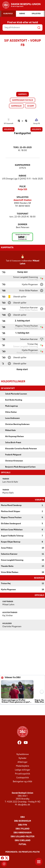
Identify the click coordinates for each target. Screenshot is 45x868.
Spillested (22, 197)
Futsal (22, 844)
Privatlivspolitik (22, 774)
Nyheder (23, 758)
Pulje (23, 187)
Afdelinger (22, 762)
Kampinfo (22, 94)
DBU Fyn (23, 825)
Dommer (23, 225)
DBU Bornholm (23, 821)
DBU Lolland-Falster (23, 836)
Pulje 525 (22, 190)
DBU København (23, 833)
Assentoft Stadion (23, 200)
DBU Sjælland (23, 840)
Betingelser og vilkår (23, 781)
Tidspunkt (23, 214)
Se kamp (30, 106)
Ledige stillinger (22, 770)
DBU (23, 817)
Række (22, 176)
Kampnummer (23, 165)
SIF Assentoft (9, 124)
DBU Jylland (22, 829)
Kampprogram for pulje (23, 100)
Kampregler (16, 106)
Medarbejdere (22, 766)
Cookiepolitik (23, 778)
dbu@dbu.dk (24, 805)
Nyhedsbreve (23, 754)
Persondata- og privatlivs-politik (23, 852)
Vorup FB (36, 124)
